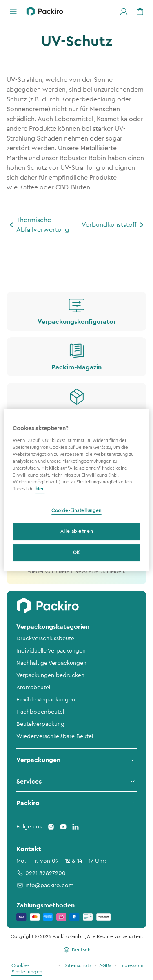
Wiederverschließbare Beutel (55, 736)
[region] (76, 490)
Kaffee (29, 187)
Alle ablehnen (76, 531)
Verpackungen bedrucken (50, 675)
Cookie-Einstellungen (76, 511)
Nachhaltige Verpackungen (51, 663)
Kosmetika (113, 119)
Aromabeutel (33, 688)
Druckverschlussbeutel (46, 639)
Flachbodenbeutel (40, 712)
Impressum (131, 965)
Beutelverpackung (40, 724)
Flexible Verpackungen (46, 700)
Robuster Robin (83, 158)
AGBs (105, 965)
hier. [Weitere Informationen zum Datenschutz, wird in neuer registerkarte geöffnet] (40, 489)
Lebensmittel (74, 119)
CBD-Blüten (73, 187)
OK (76, 553)
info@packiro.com (45, 885)
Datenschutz (77, 965)
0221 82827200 (41, 873)
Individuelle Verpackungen (51, 651)
